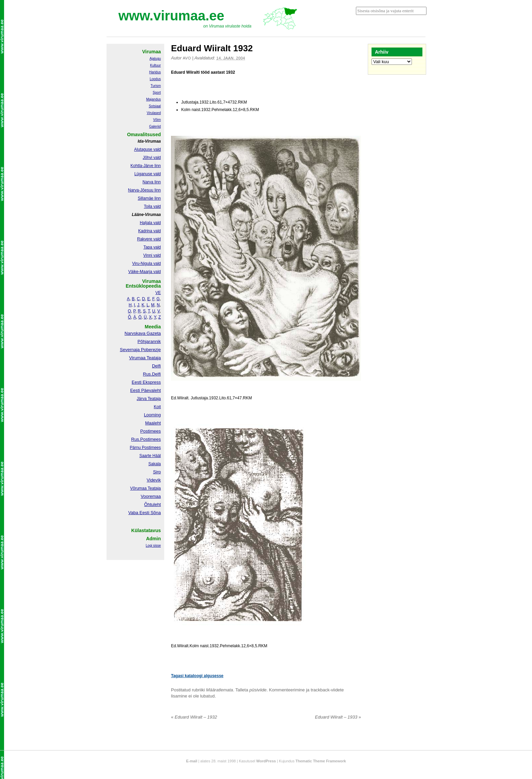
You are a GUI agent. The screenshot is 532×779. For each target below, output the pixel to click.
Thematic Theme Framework (321, 761)
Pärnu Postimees (145, 448)
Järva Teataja (149, 399)
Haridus (155, 72)
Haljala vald (150, 223)
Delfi (156, 366)
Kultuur (155, 65)
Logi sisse (153, 546)
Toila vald (152, 206)
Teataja (154, 488)
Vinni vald (152, 255)
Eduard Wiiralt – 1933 (338, 717)
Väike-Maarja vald (145, 272)
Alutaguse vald (147, 149)
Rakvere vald (149, 239)
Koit (157, 407)
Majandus (154, 99)
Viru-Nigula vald (147, 264)
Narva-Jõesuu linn (144, 190)
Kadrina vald (149, 231)
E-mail (192, 761)
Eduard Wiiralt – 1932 (194, 717)
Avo (187, 58)
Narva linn (152, 182)
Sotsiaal (155, 106)
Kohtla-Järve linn (146, 166)
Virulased (154, 113)
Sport (157, 93)
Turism (156, 86)
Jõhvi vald (152, 158)
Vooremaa (151, 496)
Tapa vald (152, 247)
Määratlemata (219, 690)
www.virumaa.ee (171, 16)
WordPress (266, 761)
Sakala (155, 464)
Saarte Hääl (150, 456)
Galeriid (155, 126)
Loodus (155, 79)
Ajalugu (155, 59)
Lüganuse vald (148, 174)
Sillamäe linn (149, 198)
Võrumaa (138, 488)
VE (158, 293)
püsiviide (258, 690)
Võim (157, 120)
